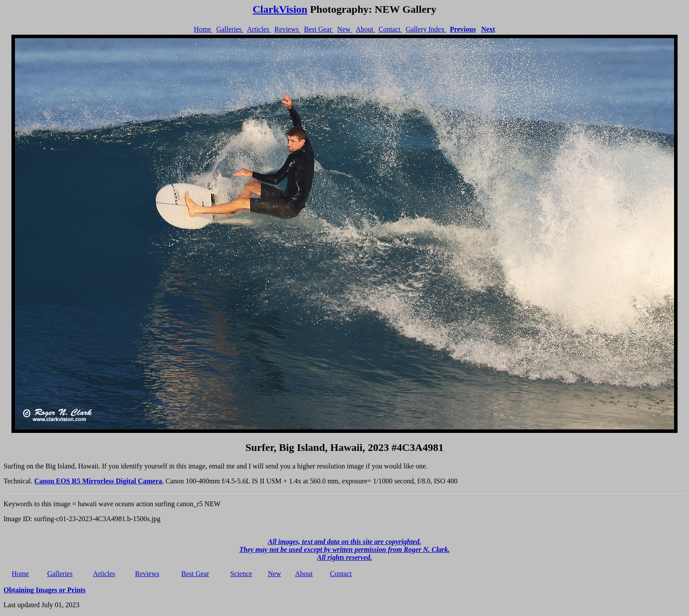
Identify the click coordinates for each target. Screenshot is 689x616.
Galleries (230, 29)
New (344, 29)
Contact (390, 29)
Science (241, 574)
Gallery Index (426, 29)
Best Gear (319, 29)
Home (203, 29)
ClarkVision (280, 9)
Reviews (288, 29)
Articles (259, 29)
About (365, 29)
